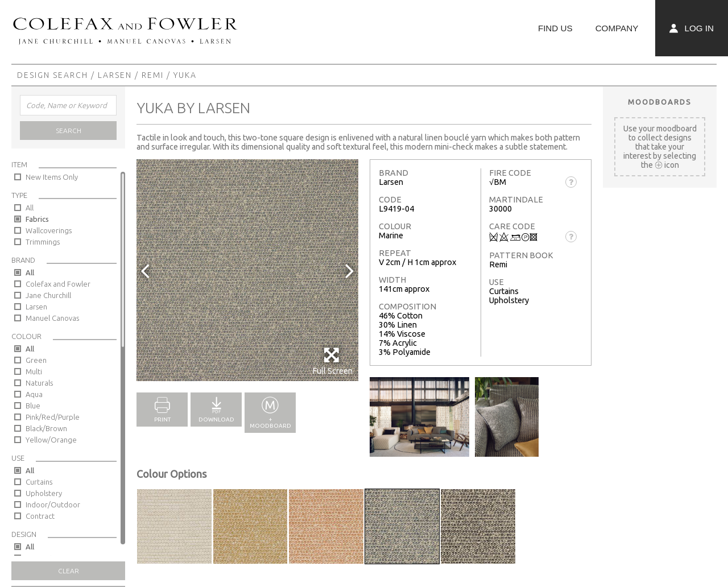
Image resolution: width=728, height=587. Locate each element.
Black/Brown (46, 428)
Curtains (39, 482)
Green (36, 360)
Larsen (115, 75)
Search (69, 131)
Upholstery (44, 493)
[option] (247, 270)
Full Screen (332, 361)
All (30, 208)
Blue (33, 406)
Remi (153, 75)
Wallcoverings (49, 230)
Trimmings (43, 242)
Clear (69, 571)
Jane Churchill (48, 295)
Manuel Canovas (52, 318)
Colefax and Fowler (58, 284)
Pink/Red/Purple (53, 417)
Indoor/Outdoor (53, 505)
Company (617, 28)
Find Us (555, 28)
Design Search (53, 75)
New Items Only (52, 177)
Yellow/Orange (51, 440)
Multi (34, 371)
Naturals (39, 383)
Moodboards (660, 102)
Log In (692, 28)
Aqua (34, 394)
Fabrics (37, 219)
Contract (40, 516)
